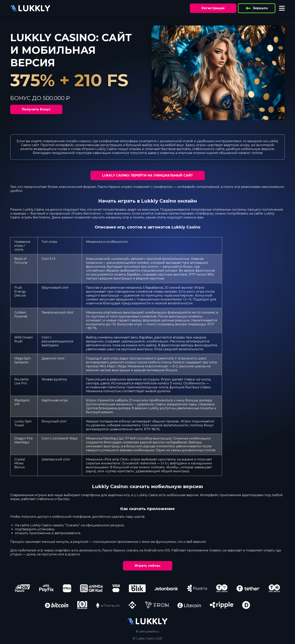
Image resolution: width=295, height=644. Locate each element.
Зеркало (257, 8)
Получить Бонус (36, 109)
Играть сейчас (148, 566)
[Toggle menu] (282, 8)
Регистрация (213, 8)
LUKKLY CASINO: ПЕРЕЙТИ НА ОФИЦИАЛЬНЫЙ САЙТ (148, 175)
